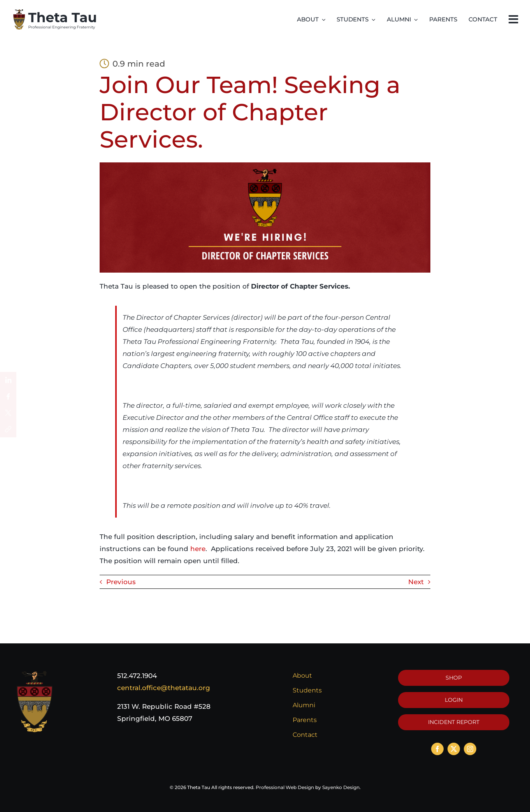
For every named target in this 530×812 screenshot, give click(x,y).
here (198, 549)
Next (416, 582)
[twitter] (454, 749)
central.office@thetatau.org (164, 688)
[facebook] (437, 749)
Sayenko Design (341, 787)
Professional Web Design (285, 787)
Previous (121, 582)
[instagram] (470, 749)
